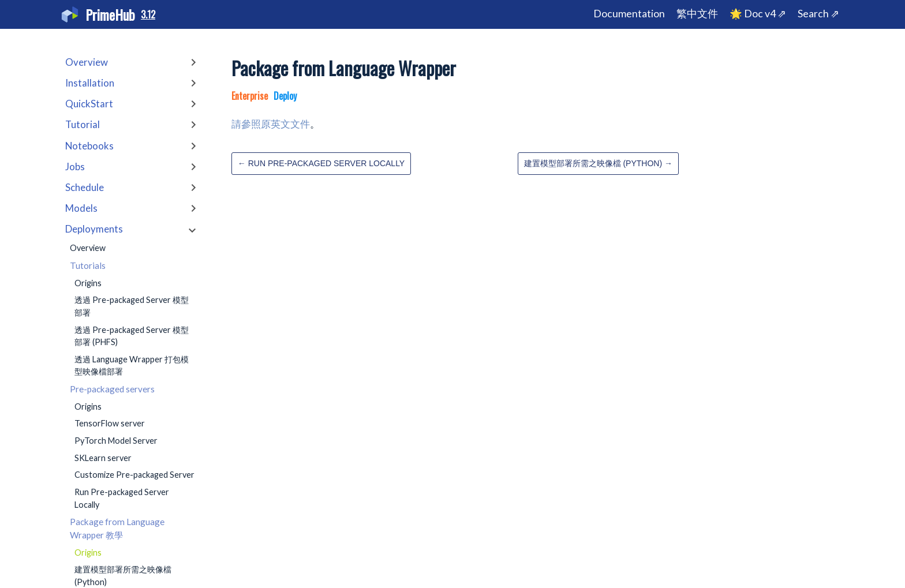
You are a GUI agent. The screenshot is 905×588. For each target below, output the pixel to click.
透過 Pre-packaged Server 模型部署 (132, 306)
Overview (88, 248)
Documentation (629, 14)
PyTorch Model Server (116, 441)
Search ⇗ (818, 14)
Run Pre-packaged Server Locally (122, 498)
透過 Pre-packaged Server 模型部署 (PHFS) (132, 336)
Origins (88, 283)
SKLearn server (103, 458)
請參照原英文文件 (271, 124)
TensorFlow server (110, 423)
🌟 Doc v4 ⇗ (758, 14)
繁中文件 (697, 14)
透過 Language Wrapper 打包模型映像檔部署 (132, 366)
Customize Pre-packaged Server (134, 475)
